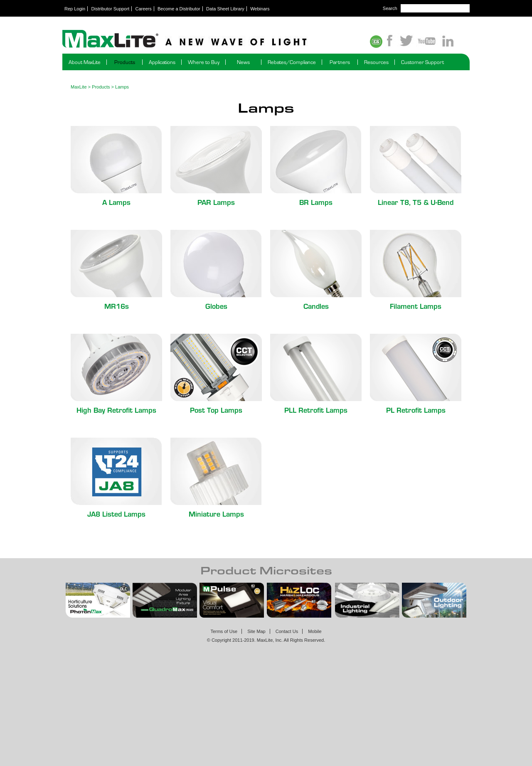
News (243, 62)
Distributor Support (111, 9)
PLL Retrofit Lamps (316, 410)
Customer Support (422, 62)
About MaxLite (85, 62)
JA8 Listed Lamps (116, 514)
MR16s (117, 306)
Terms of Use (224, 631)
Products (125, 62)
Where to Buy (204, 62)
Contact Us (287, 631)
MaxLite (79, 87)
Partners (340, 62)
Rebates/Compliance (292, 62)
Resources (376, 62)
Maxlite (208, 39)
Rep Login (75, 9)
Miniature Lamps (216, 514)
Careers (144, 9)
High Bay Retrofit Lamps (116, 410)
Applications (162, 62)
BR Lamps (316, 202)
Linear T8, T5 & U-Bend (416, 202)
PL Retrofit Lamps (416, 410)
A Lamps (116, 202)
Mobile (315, 631)
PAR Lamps (216, 202)
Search (390, 8)
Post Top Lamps (216, 410)
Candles (316, 306)
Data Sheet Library (225, 9)
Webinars (260, 9)
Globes (216, 306)
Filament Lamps (416, 306)
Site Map (256, 631)
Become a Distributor (179, 9)
